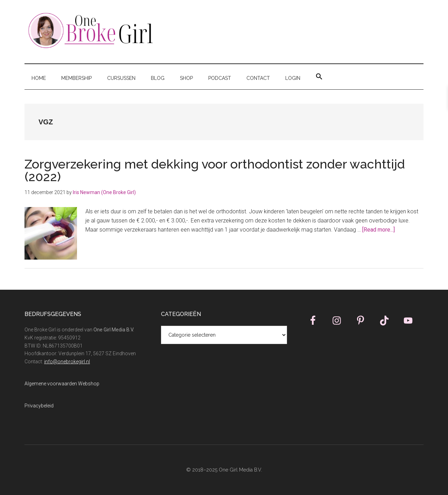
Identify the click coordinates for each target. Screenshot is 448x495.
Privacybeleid (39, 406)
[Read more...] (379, 230)
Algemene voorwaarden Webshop (62, 384)
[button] (319, 77)
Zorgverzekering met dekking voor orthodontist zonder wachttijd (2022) (215, 170)
